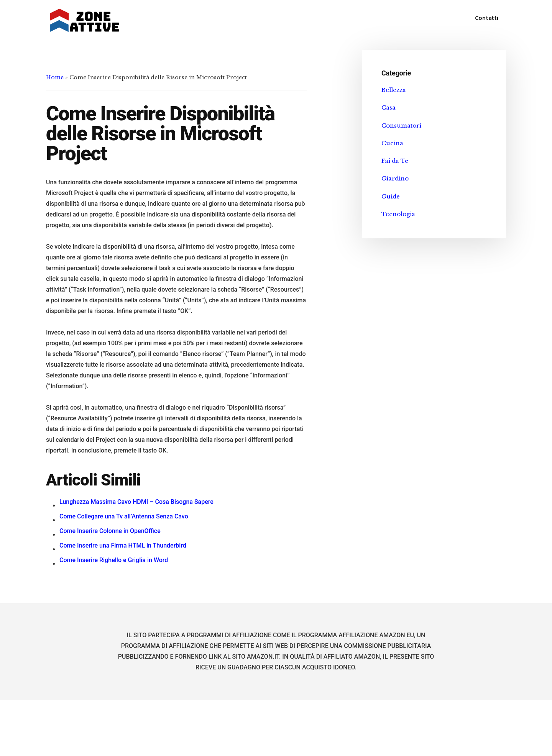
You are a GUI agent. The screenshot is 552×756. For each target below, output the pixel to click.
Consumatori (401, 125)
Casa (389, 107)
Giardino (395, 178)
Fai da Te (395, 161)
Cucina (392, 143)
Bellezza (394, 90)
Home (55, 77)
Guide (391, 196)
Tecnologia (398, 214)
